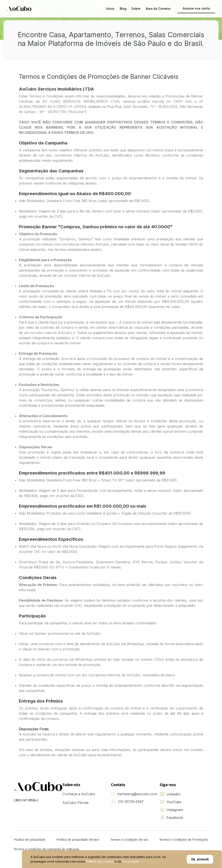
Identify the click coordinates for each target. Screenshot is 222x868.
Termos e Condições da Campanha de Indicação (47, 849)
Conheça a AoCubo (79, 794)
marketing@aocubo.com (137, 794)
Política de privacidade (30, 840)
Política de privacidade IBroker (78, 840)
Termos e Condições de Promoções (184, 840)
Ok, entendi (200, 859)
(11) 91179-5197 (131, 802)
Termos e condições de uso (129, 840)
